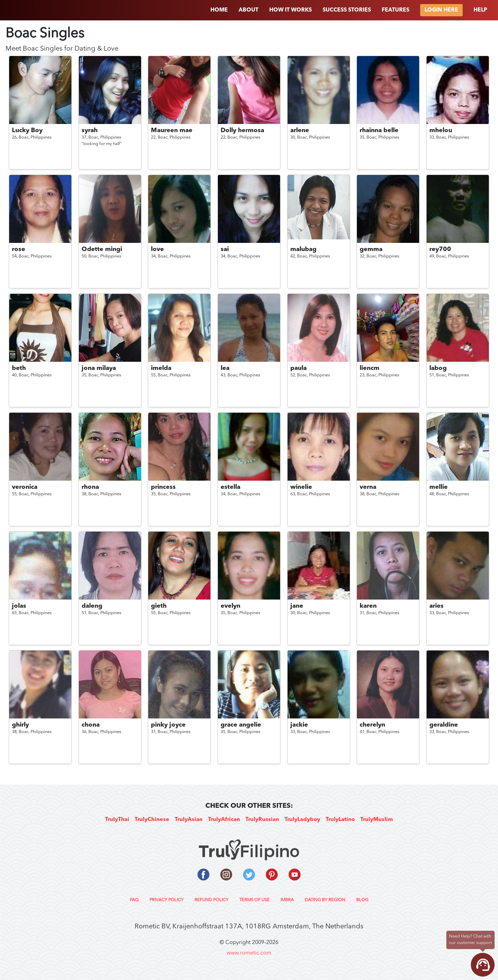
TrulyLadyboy (302, 820)
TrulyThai (117, 820)
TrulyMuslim (377, 820)
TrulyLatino (340, 820)
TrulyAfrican (224, 820)
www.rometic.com (249, 953)
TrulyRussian (262, 820)
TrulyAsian (189, 820)
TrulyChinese (152, 820)
